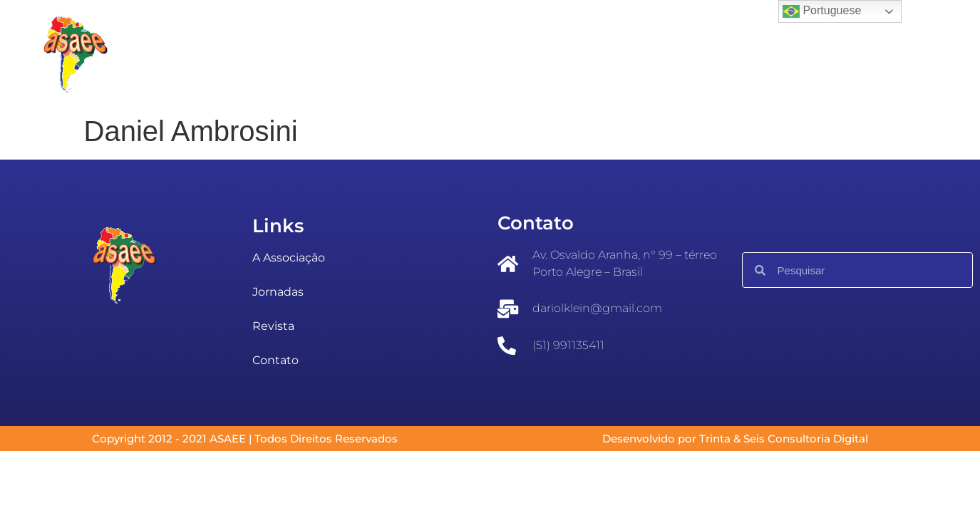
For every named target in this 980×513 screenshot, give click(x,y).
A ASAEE (286, 54)
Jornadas (471, 54)
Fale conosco (657, 54)
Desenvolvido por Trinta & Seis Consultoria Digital (735, 439)
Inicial (201, 54)
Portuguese (822, 11)
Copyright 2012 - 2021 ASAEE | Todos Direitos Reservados (245, 439)
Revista (562, 54)
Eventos (378, 54)
